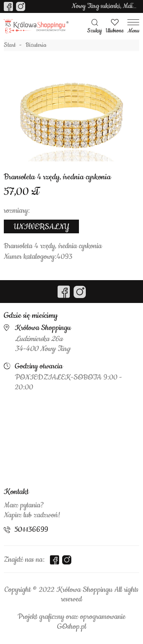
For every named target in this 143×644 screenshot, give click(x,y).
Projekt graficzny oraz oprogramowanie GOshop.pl (71, 622)
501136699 (31, 530)
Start (10, 45)
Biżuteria (36, 45)
